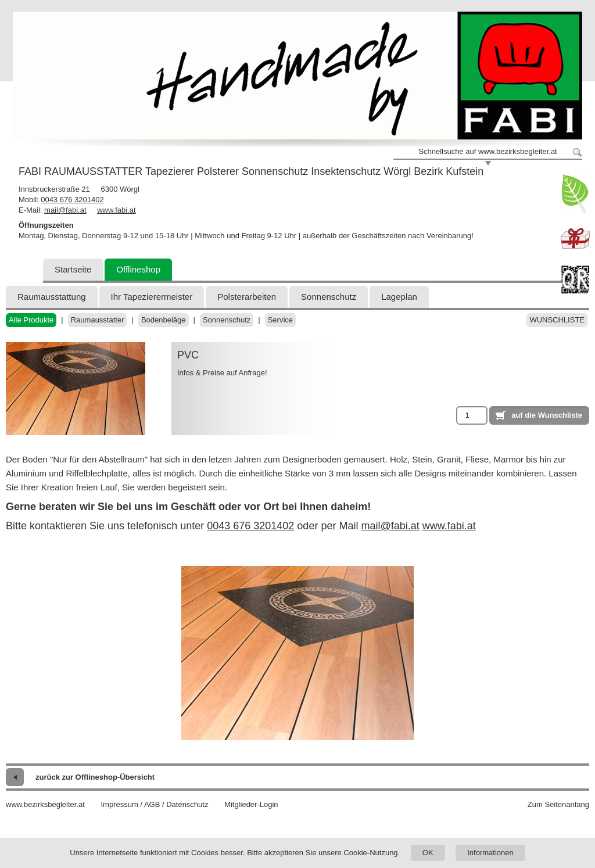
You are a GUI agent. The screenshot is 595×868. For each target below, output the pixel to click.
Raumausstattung (52, 297)
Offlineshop (138, 269)
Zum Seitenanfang (558, 804)
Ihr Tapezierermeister (152, 297)
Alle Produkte (31, 320)
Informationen (490, 853)
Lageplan (399, 297)
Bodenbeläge (164, 320)
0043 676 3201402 (72, 200)
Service (280, 320)
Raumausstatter (98, 320)
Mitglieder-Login (251, 804)
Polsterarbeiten (247, 297)
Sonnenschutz (329, 297)
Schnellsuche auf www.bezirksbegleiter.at (488, 151)
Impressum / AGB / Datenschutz (154, 804)
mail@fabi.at (65, 210)
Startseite (73, 269)
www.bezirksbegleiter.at (45, 804)
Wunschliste (557, 320)
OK (428, 853)
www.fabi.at (116, 210)
